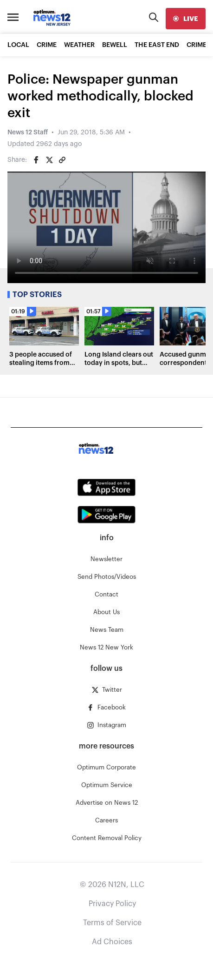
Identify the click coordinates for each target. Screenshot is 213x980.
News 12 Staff (28, 132)
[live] (186, 19)
